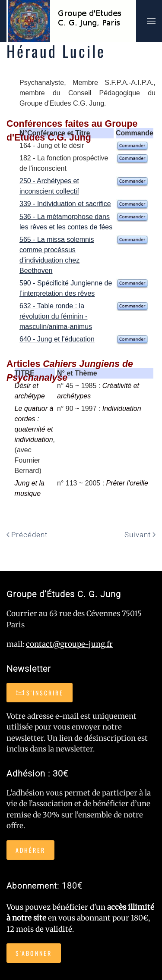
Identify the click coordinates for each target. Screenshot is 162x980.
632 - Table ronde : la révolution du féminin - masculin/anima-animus (56, 316)
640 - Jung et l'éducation (57, 339)
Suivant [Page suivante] (140, 535)
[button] (151, 21)
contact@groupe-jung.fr (69, 644)
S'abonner (34, 953)
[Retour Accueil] (71, 21)
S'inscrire (40, 693)
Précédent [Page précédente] (27, 535)
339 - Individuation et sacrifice (65, 204)
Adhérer (30, 850)
